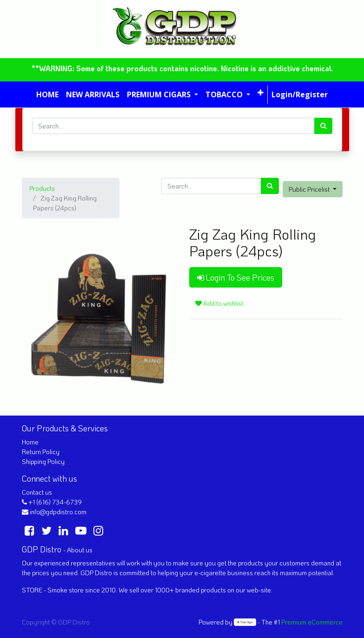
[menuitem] (47, 94)
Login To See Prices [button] (236, 277)
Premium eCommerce (312, 622)
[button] (261, 93)
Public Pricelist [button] (310, 189)
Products (42, 188)
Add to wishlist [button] (219, 303)
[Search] (323, 126)
